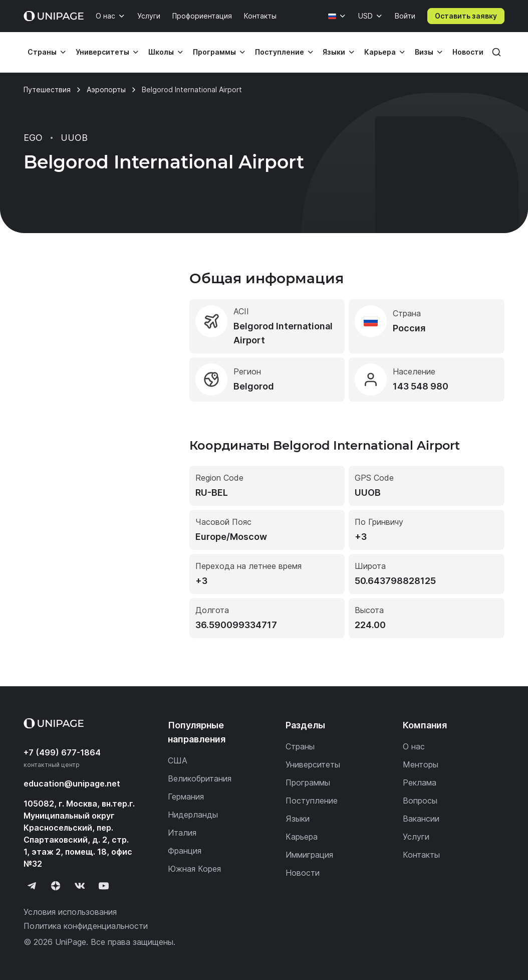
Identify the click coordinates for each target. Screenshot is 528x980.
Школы (161, 52)
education (72, 783)
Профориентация (202, 16)
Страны (42, 52)
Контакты (260, 16)
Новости (468, 52)
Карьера (380, 52)
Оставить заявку (466, 16)
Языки (334, 52)
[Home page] (54, 16)
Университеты (102, 52)
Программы (214, 52)
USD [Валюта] (365, 16)
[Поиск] (496, 52)
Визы (424, 52)
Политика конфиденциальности (86, 926)
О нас (105, 16)
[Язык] (337, 16)
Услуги (149, 16)
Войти (405, 16)
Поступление (280, 52)
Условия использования (70, 912)
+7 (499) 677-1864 (62, 752)
